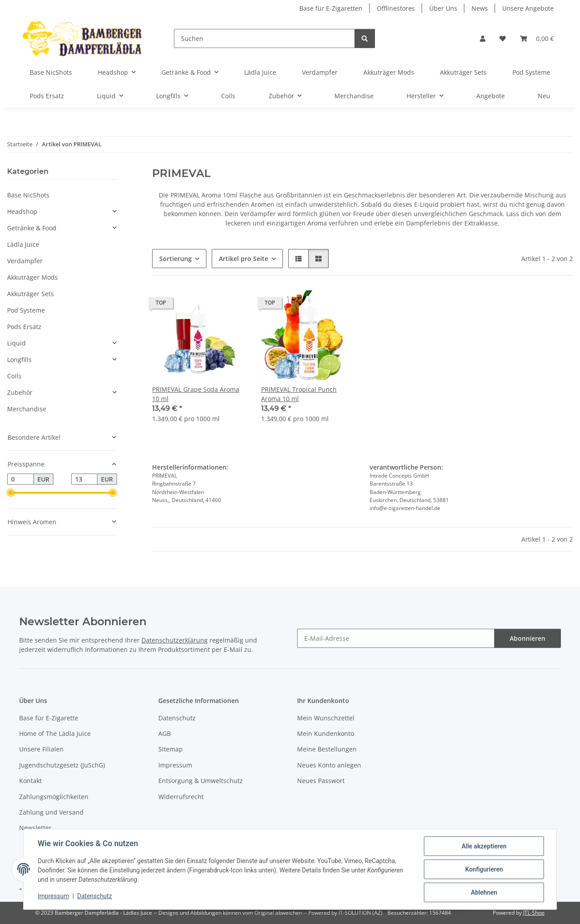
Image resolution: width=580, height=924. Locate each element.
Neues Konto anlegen (329, 765)
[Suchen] (264, 38)
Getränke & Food (32, 228)
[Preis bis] (85, 479)
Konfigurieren (484, 869)
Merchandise (27, 409)
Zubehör (20, 392)
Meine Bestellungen (327, 749)
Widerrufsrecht (181, 797)
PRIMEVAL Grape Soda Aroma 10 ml (196, 394)
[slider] (11, 493)
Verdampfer (25, 261)
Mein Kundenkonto (326, 733)
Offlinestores (396, 8)
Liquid (16, 343)
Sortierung (175, 259)
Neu (544, 96)
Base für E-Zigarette (49, 718)
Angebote (491, 96)
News (480, 8)
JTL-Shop (534, 913)
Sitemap (171, 749)
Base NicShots (28, 195)
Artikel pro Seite (244, 259)
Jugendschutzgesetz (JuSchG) (62, 765)
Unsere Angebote (528, 8)
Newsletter (35, 828)
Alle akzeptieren (484, 846)
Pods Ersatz (24, 327)
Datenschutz (95, 896)
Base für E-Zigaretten (331, 8)
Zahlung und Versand (51, 812)
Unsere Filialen (41, 749)
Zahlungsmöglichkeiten (54, 797)
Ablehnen (484, 892)
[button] (483, 38)
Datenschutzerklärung (175, 640)
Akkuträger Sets (30, 294)
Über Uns (443, 8)
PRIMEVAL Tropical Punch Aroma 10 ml (299, 394)
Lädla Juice (23, 244)
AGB (165, 733)
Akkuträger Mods (32, 277)
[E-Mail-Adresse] (396, 638)
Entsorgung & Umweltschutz (201, 781)
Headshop (22, 211)
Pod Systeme (26, 310)
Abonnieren (528, 638)
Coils (14, 376)
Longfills (19, 360)
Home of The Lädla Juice (55, 733)
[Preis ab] (20, 479)
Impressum (53, 896)
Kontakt (30, 781)
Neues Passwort (321, 781)
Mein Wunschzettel (326, 718)
